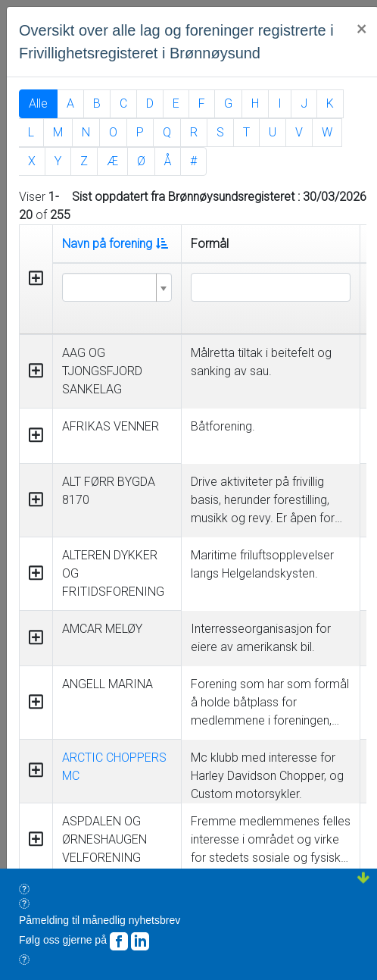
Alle (38, 103)
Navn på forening (115, 244)
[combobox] (117, 287)
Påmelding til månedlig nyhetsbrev (100, 920)
